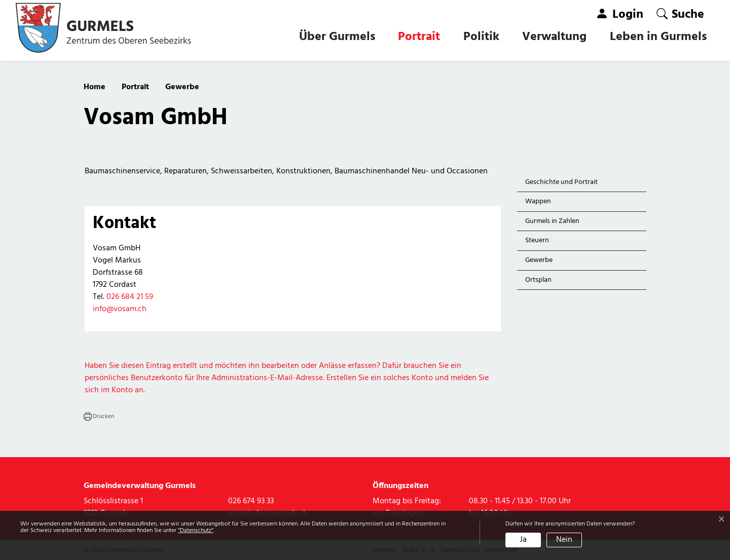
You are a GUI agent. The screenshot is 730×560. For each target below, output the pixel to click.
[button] (680, 14)
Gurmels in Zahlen (552, 221)
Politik (481, 37)
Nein (564, 540)
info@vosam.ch (120, 309)
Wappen (538, 201)
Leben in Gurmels (658, 37)
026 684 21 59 (130, 297)
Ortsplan (538, 280)
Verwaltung (554, 37)
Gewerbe (549, 262)
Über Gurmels (337, 37)
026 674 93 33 (251, 501)
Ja (523, 540)
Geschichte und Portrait (561, 182)
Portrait (419, 37)
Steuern (537, 240)
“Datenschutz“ (196, 531)
